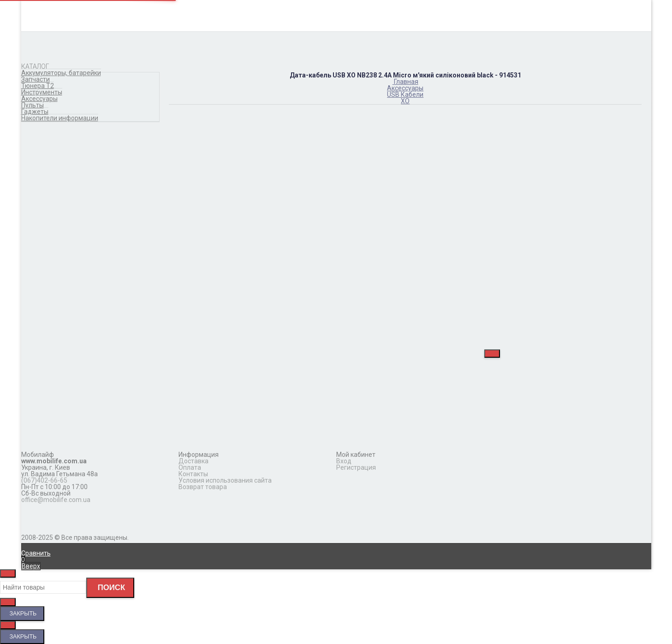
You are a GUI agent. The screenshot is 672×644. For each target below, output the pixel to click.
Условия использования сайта (225, 480)
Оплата (190, 467)
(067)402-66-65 (44, 480)
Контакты (193, 474)
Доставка (193, 461)
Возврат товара (203, 487)
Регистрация (356, 467)
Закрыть (22, 614)
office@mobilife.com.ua (56, 500)
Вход (344, 461)
